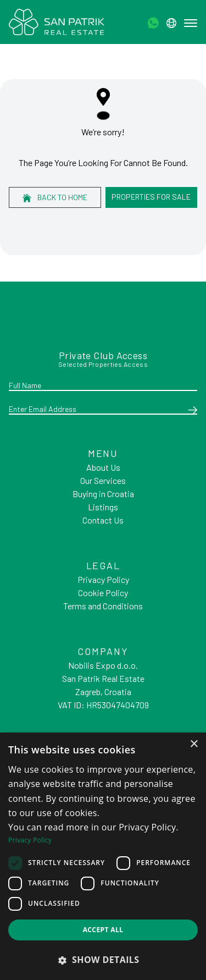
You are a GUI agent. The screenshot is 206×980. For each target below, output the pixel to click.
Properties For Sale (151, 197)
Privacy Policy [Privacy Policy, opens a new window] (30, 840)
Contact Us (103, 520)
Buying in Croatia (103, 494)
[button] (103, 960)
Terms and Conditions (103, 606)
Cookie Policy (103, 593)
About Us (103, 467)
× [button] (194, 744)
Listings (103, 507)
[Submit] (191, 410)
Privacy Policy (103, 579)
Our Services (103, 480)
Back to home (55, 197)
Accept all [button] (103, 930)
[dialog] (103, 856)
